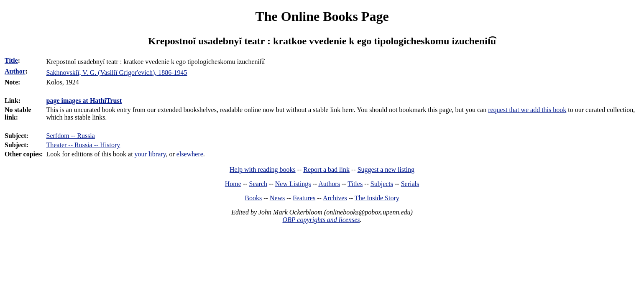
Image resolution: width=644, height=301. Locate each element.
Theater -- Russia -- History (83, 145)
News (277, 198)
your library (150, 154)
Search (258, 184)
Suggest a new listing (386, 170)
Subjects (382, 184)
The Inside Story (377, 198)
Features (304, 198)
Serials (410, 184)
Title (11, 60)
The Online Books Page (322, 16)
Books (253, 198)
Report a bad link (326, 170)
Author (15, 71)
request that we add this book (527, 110)
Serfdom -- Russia (70, 136)
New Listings (293, 184)
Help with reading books (263, 170)
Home (233, 184)
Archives (335, 198)
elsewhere (190, 154)
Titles (355, 184)
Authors (329, 184)
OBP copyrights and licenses (321, 220)
